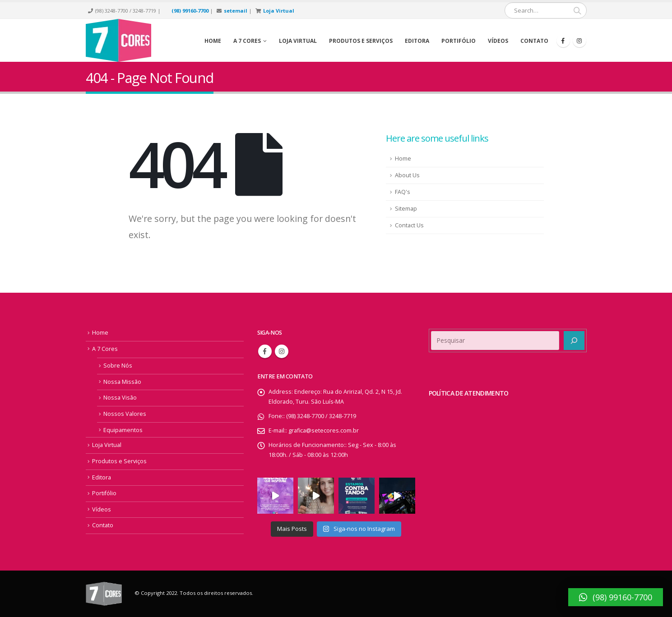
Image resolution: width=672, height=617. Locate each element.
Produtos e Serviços (361, 41)
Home (213, 41)
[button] (616, 597)
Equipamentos (123, 430)
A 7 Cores (105, 349)
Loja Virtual (279, 11)
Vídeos (498, 41)
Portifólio (459, 41)
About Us (407, 175)
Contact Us (409, 225)
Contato (534, 41)
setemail (236, 11)
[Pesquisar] (574, 341)
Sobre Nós (118, 366)
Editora (417, 41)
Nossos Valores (125, 414)
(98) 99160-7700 (190, 11)
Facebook (265, 351)
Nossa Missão (122, 382)
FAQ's (403, 192)
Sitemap (406, 209)
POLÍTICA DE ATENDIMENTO (469, 393)
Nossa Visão (120, 398)
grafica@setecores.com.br (324, 431)
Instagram (282, 351)
